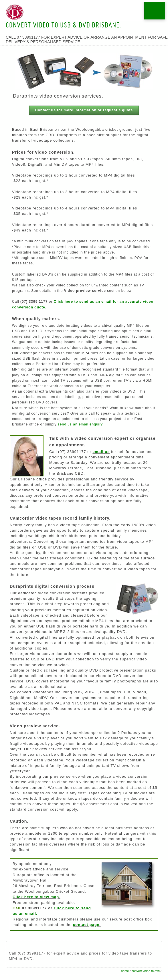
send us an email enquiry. (81, 424)
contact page (86, 925)
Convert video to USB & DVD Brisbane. (63, 26)
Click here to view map (36, 897)
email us (101, 452)
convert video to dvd (145, 971)
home (125, 971)
